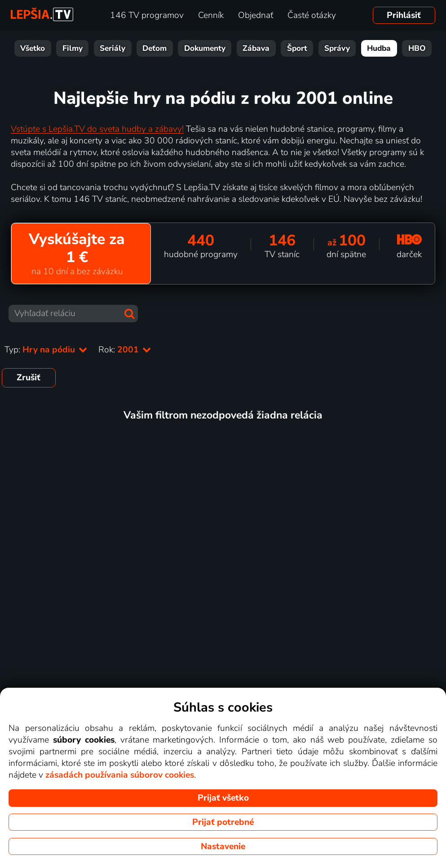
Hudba (379, 48)
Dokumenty (205, 48)
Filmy (73, 48)
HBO (417, 48)
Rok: (125, 350)
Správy (337, 48)
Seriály (113, 48)
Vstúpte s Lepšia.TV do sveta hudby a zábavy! (97, 129)
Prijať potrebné (223, 822)
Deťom (155, 48)
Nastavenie (223, 846)
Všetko (33, 48)
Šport (297, 48)
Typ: (46, 350)
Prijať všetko (223, 798)
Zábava (256, 48)
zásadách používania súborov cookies (120, 775)
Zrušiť (29, 378)
